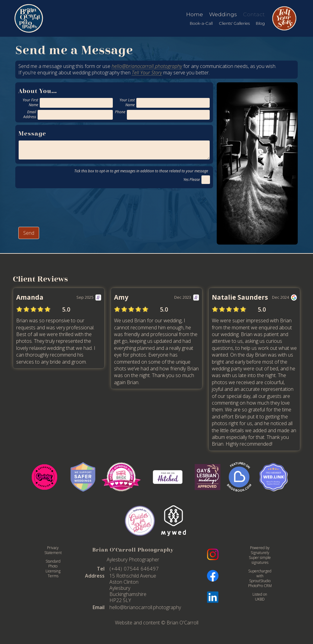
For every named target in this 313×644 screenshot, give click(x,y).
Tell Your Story (147, 73)
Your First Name (30, 103)
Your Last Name (127, 103)
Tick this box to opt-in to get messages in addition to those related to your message (142, 171)
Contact (254, 14)
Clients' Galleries (234, 23)
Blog (260, 23)
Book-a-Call (201, 23)
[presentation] (65, 207)
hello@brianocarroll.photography (147, 66)
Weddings (223, 14)
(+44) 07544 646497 (134, 569)
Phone (120, 112)
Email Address (30, 114)
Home (195, 14)
